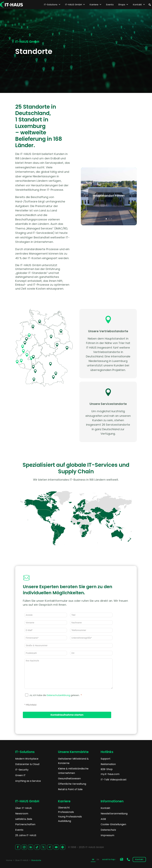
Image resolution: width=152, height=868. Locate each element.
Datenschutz (108, 830)
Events (110, 4)
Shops (123, 5)
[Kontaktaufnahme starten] (67, 715)
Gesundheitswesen (69, 779)
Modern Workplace (27, 759)
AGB (103, 819)
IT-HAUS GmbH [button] (75, 5)
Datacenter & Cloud (27, 764)
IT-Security (22, 770)
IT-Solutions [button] (52, 5)
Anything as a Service (28, 781)
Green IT (20, 775)
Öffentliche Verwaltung (72, 784)
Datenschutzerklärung (58, 695)
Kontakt (139, 5)
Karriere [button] (96, 5)
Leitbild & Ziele (24, 819)
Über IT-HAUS (23, 808)
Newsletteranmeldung (114, 814)
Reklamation (108, 764)
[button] (150, 5)
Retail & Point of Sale (70, 789)
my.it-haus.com (110, 774)
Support (106, 759)
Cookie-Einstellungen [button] (113, 824)
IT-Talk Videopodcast (114, 780)
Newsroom (22, 814)
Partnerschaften (25, 824)
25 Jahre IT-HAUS (26, 835)
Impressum (107, 835)
